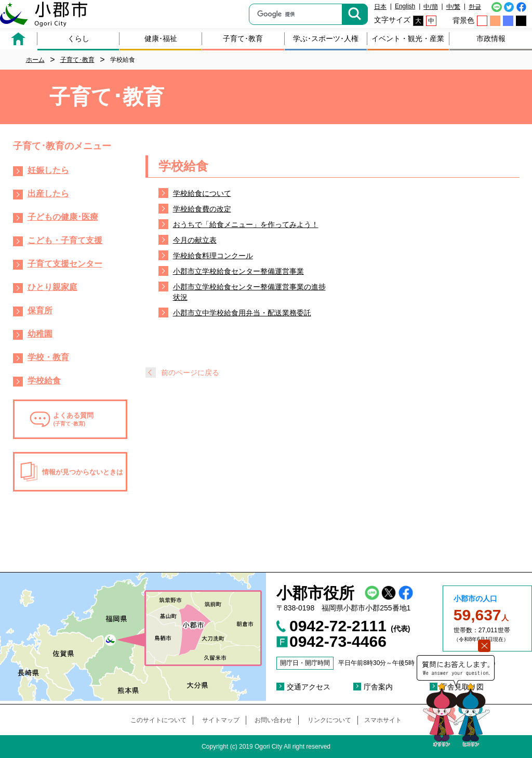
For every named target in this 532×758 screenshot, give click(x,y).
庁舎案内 (378, 687)
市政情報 (491, 38)
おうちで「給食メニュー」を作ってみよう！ (246, 224)
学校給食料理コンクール (213, 256)
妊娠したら (48, 170)
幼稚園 (40, 334)
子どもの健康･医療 (63, 217)
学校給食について (202, 193)
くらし (78, 38)
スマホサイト (383, 720)
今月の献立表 (195, 240)
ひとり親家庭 (52, 287)
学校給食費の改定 (202, 209)
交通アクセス (309, 687)
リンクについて (329, 720)
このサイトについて (158, 720)
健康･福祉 (161, 38)
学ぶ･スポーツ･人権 (326, 38)
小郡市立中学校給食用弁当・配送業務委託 (242, 313)
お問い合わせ (273, 720)
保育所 (40, 310)
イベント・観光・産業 (408, 38)
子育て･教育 (243, 38)
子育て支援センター (65, 264)
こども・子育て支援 (65, 240)
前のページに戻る (190, 373)
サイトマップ (221, 720)
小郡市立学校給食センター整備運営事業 (238, 271)
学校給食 (44, 381)
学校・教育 (48, 357)
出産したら (48, 194)
